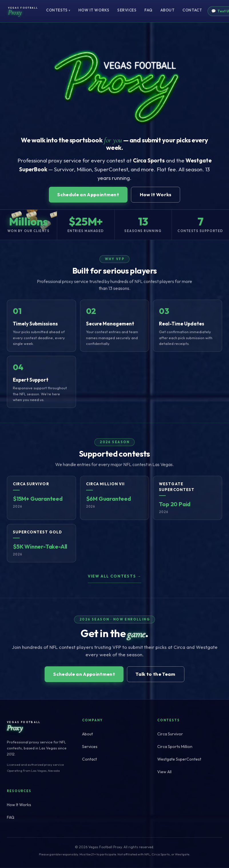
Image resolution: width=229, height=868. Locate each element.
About (168, 10)
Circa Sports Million (175, 747)
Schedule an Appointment (88, 195)
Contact (192, 10)
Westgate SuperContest (179, 760)
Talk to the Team (157, 675)
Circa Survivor (170, 735)
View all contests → (115, 576)
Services (127, 10)
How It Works (94, 10)
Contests (58, 10)
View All (164, 773)
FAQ (148, 10)
